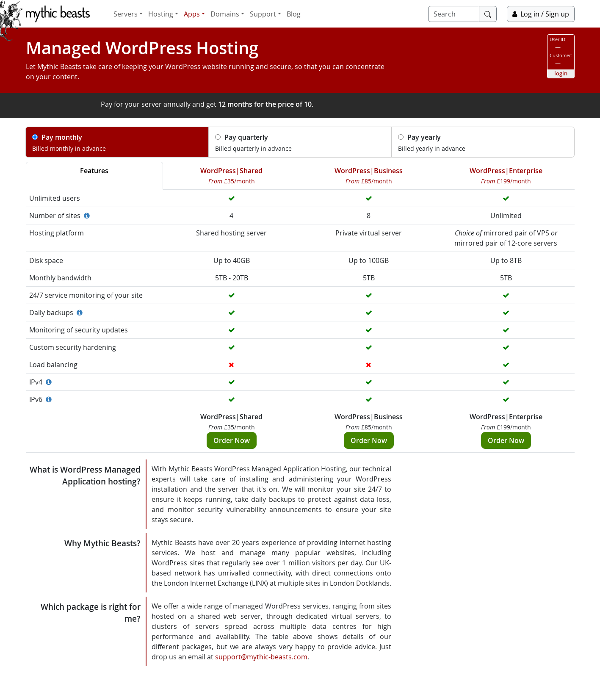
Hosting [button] (161, 14)
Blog (294, 14)
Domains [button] (225, 14)
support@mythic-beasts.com (261, 657)
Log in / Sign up (541, 14)
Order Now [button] (232, 440)
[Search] (454, 14)
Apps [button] (192, 14)
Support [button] (263, 14)
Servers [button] (126, 14)
